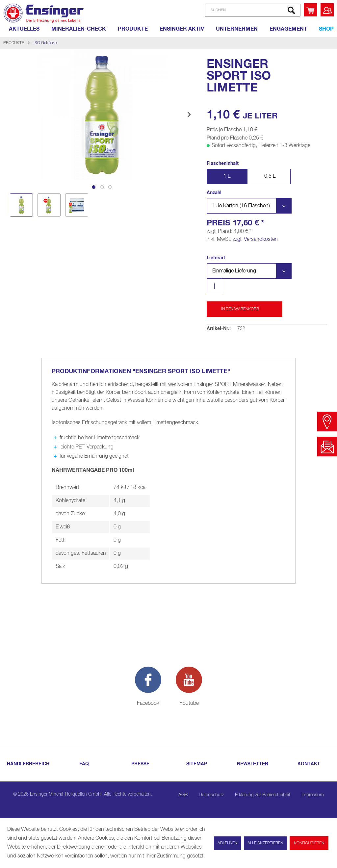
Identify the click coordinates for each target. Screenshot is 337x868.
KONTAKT (309, 764)
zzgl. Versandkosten (255, 240)
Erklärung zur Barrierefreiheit (263, 795)
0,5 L (270, 176)
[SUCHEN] (253, 10)
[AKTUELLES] (24, 29)
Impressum (313, 795)
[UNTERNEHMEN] (237, 29)
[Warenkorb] (311, 10)
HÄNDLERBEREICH (28, 764)
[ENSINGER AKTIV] (182, 29)
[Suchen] (291, 10)
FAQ (84, 764)
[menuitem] (252, 10)
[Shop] (326, 29)
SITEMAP (197, 764)
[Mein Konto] (327, 10)
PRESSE (140, 764)
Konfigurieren (309, 843)
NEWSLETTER (253, 764)
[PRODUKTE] (133, 29)
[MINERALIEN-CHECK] (79, 29)
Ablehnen (227, 843)
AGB (183, 795)
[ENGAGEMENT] (288, 29)
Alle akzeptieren (265, 843)
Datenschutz (211, 795)
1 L (227, 176)
